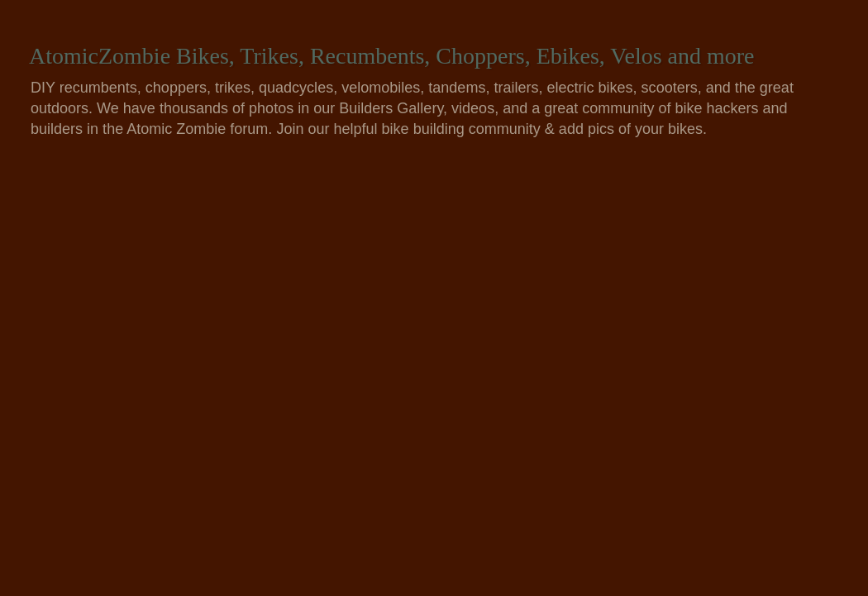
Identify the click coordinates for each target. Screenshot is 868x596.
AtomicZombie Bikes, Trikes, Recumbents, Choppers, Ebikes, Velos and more (392, 56)
